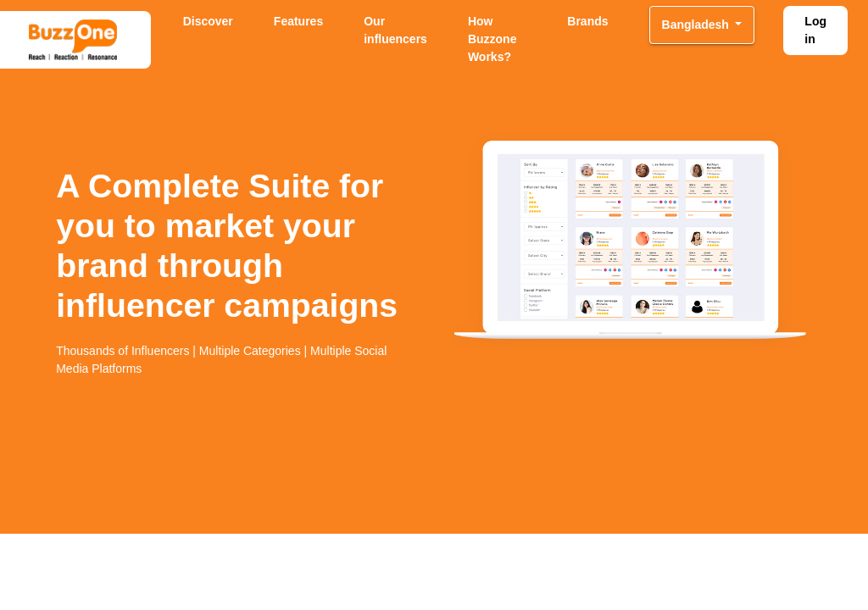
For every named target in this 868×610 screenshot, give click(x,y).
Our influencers (395, 30)
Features (298, 21)
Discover (208, 21)
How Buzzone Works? (492, 39)
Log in (815, 30)
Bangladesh (697, 25)
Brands (587, 21)
